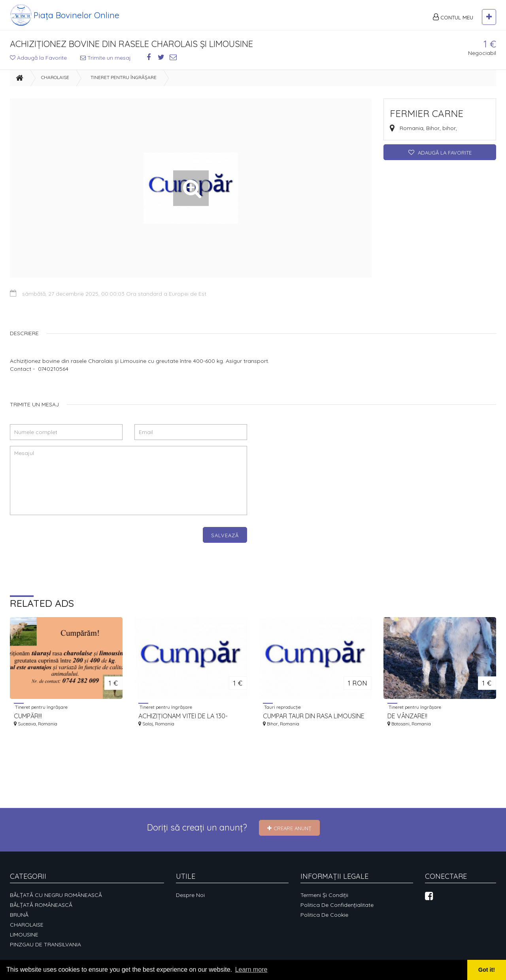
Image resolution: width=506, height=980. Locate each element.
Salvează (225, 535)
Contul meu (453, 17)
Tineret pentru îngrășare (124, 77)
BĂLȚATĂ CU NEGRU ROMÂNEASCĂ (56, 895)
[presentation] (70, 542)
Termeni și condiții (324, 895)
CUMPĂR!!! (28, 716)
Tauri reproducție (282, 707)
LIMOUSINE (24, 935)
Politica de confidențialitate (337, 905)
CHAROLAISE (55, 77)
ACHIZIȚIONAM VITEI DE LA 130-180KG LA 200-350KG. (183, 716)
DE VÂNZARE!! (407, 716)
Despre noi (190, 895)
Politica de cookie (324, 915)
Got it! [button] (487, 970)
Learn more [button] (251, 970)
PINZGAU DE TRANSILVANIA (45, 944)
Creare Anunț (289, 828)
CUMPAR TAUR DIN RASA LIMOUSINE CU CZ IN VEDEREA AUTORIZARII (314, 716)
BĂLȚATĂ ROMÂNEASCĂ (41, 905)
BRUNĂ (19, 915)
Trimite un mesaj (106, 58)
